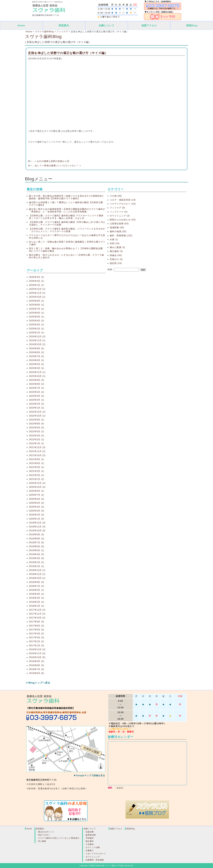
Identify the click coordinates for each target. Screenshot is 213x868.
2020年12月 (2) (37, 483)
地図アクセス (149, 26)
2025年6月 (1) (37, 313)
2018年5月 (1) (37, 590)
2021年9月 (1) (37, 459)
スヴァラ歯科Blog (43, 37)
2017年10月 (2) (37, 618)
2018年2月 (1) (37, 602)
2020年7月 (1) (37, 495)
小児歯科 (90, 844)
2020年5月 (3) (37, 503)
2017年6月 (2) (37, 626)
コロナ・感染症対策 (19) (123, 200)
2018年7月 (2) (37, 586)
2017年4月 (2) (37, 634)
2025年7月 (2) (37, 309)
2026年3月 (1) (37, 281)
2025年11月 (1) (37, 293)
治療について (106, 26)
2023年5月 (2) (37, 392)
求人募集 (42, 841)
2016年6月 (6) (37, 673)
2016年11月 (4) (37, 653)
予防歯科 (90, 838)
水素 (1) (114, 239)
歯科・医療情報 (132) (121, 236)
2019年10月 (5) (37, 531)
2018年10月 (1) (37, 578)
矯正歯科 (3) (116, 251)
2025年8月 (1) (37, 305)
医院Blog (192, 26)
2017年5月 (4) (37, 630)
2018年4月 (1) (37, 594)
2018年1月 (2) (37, 606)
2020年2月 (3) (37, 515)
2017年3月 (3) (37, 637)
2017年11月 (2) (37, 614)
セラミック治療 (93, 847)
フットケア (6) (117, 208)
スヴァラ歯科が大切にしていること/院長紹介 (59, 838)
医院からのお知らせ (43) (123, 220)
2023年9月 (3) (37, 380)
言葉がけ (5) (116, 259)
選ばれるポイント (46, 832)
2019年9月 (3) (37, 534)
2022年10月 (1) (37, 416)
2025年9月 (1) (37, 301)
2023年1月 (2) (37, 408)
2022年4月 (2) (37, 436)
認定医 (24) (116, 263)
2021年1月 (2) (37, 479)
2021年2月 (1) (37, 475)
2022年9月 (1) (37, 420)
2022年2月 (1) (37, 439)
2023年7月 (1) (37, 388)
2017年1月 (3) (37, 646)
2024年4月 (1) (37, 368)
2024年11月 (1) (37, 340)
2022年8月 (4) (37, 424)
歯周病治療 (91, 835)
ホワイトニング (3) (120, 216)
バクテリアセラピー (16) (123, 204)
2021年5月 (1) (37, 467)
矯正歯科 (90, 841)
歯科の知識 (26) (118, 231)
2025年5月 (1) (37, 317)
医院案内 (64, 26)
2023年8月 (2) (37, 384)
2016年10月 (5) (37, 657)
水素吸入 (90, 850)
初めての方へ (44, 835)
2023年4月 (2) (37, 396)
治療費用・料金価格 (95, 860)
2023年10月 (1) (37, 376)
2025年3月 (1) (37, 325)
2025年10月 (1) (37, 297)
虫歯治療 (90, 832)
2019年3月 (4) (37, 558)
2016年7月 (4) (37, 669)
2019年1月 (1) (37, 566)
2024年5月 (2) (37, 364)
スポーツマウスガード (96, 854)
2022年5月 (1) (37, 431)
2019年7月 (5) (37, 542)
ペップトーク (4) (119, 212)
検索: (110, 269)
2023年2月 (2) (37, 404)
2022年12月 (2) (37, 412)
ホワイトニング (93, 857)
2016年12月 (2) (37, 649)
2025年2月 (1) (37, 329)
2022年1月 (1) (37, 443)
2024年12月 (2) (37, 336)
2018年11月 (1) (37, 574)
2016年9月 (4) (37, 661)
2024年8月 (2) (37, 352)
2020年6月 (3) (37, 499)
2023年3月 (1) (37, 400)
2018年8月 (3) (37, 582)
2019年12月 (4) (37, 523)
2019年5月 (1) (37, 550)
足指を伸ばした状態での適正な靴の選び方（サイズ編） (68, 53)
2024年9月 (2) (37, 348)
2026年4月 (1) (37, 277)
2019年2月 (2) (37, 562)
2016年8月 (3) (37, 665)
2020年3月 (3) (37, 511)
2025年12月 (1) (37, 289)
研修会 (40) (116, 255)
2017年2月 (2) (37, 641)
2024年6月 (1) (37, 360)
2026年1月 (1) (37, 285)
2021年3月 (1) (37, 471)
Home (21, 26)
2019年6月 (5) (37, 546)
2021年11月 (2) (37, 451)
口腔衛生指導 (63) (119, 224)
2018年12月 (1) (37, 570)
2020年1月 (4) (37, 519)
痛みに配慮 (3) (117, 247)
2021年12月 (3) (37, 447)
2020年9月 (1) (37, 491)
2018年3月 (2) (37, 598)
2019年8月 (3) (37, 539)
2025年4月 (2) (37, 321)
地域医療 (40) (117, 228)
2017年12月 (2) (37, 610)
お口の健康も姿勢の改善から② (53, 161)
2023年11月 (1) (37, 372)
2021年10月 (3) (37, 455)
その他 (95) (116, 196)
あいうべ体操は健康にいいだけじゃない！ (57, 165)
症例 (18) (115, 243)
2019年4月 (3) (37, 554)
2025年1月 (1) (37, 333)
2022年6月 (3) (37, 428)
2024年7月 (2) (37, 356)
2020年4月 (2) (37, 507)
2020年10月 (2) (37, 487)
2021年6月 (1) (37, 463)
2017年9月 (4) (37, 622)
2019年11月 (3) (37, 527)
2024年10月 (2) (37, 344)
